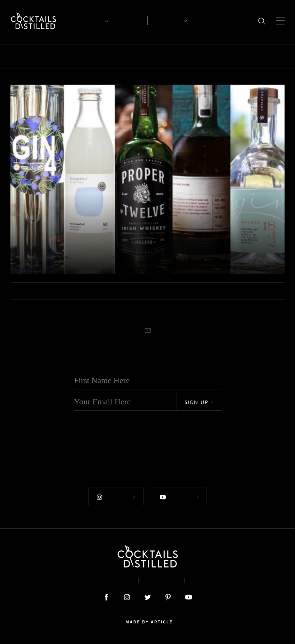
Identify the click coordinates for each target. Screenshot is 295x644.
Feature (189, 57)
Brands (89, 57)
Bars (36, 57)
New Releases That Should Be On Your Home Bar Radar (95, 254)
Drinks (159, 57)
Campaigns (124, 57)
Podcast (207, 581)
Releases (28, 237)
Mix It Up (253, 57)
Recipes (165, 21)
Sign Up (199, 402)
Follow (116, 497)
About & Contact (102, 581)
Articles (130, 21)
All (15, 57)
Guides (219, 57)
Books (60, 57)
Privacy (161, 581)
